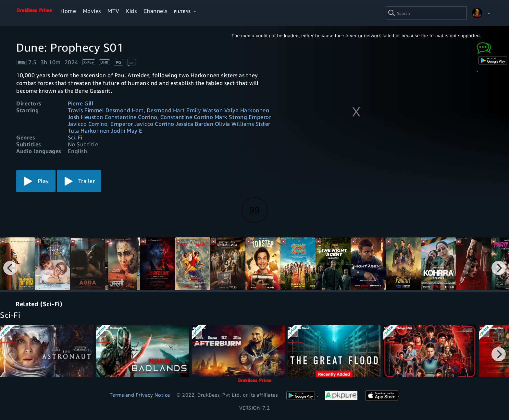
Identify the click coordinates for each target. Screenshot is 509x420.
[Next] (499, 268)
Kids (131, 11)
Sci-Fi (75, 137)
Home (68, 11)
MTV (113, 11)
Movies (92, 11)
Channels (155, 11)
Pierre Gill (81, 103)
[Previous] (10, 268)
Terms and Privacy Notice (140, 395)
